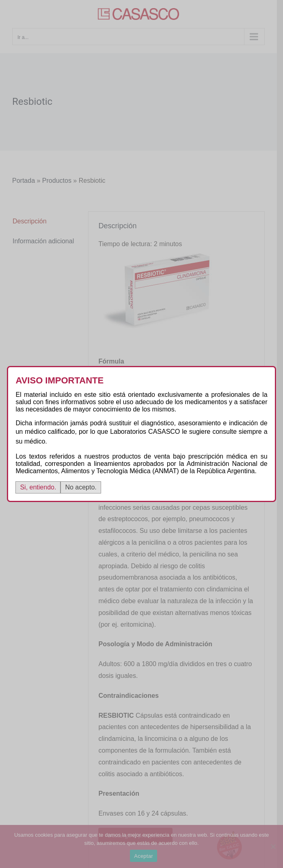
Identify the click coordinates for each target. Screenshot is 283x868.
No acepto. (81, 487)
